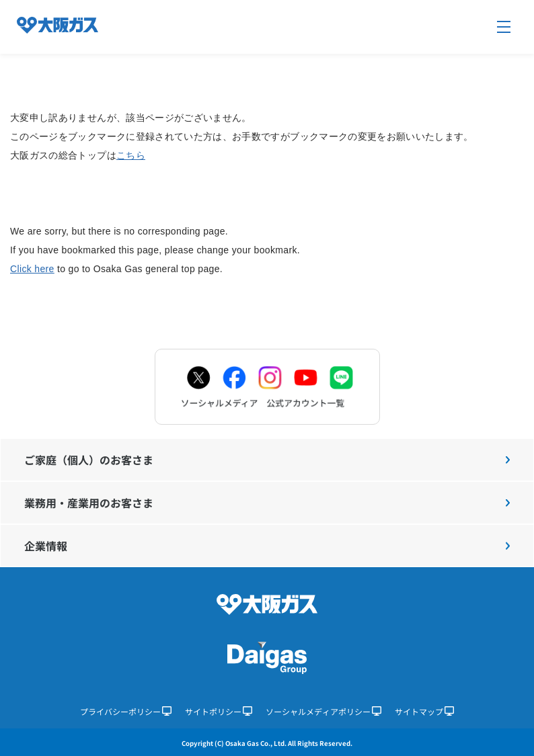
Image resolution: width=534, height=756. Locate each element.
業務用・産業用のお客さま (267, 503)
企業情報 (267, 546)
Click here (32, 269)
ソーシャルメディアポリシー (323, 711)
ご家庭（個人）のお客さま (267, 460)
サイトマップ (424, 711)
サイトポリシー (219, 711)
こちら (131, 155)
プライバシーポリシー (126, 711)
